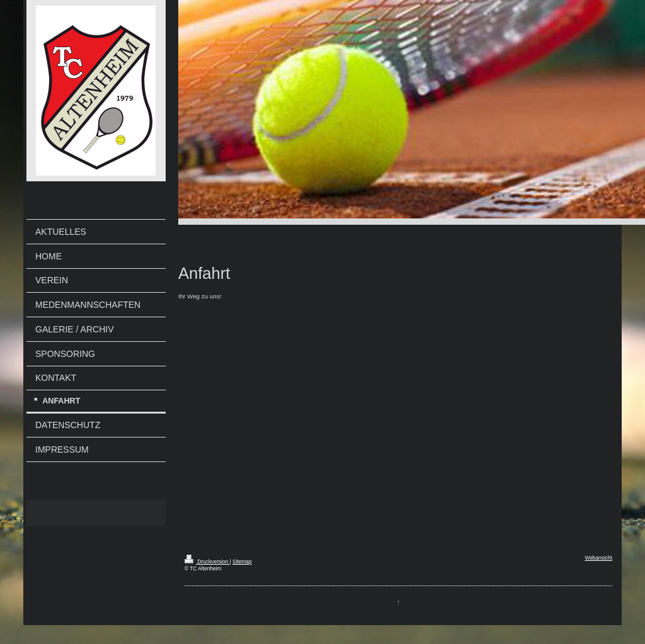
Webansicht (598, 558)
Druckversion (207, 562)
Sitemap (242, 562)
